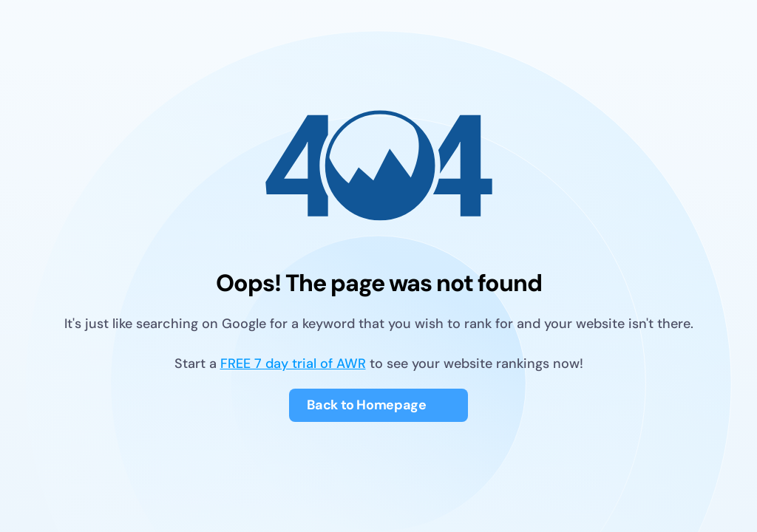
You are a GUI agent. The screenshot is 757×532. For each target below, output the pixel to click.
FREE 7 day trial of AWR (293, 364)
